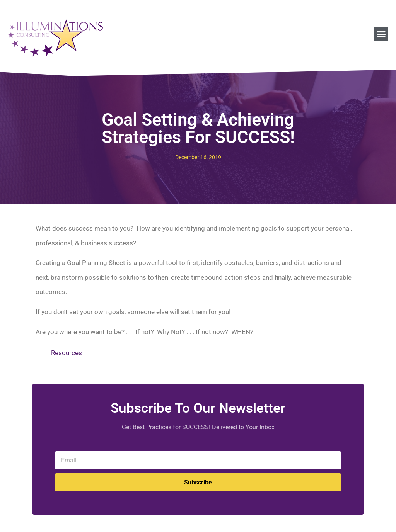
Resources (67, 353)
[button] (381, 34)
